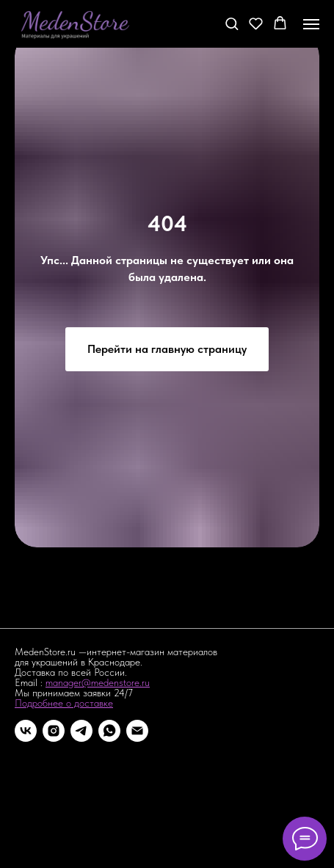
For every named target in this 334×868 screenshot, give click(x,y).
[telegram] (81, 731)
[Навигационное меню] (311, 24)
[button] (232, 23)
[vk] (26, 731)
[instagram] (54, 731)
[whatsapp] (109, 731)
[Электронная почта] (137, 731)
